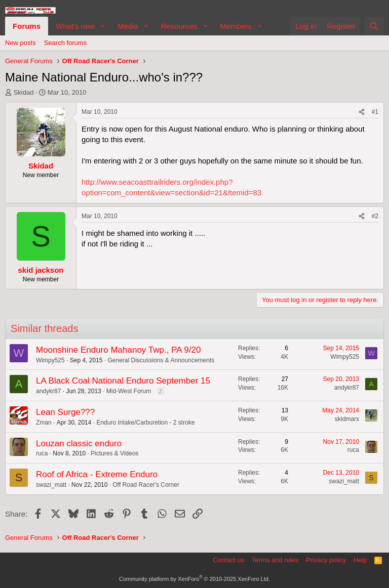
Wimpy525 (50, 360)
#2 (375, 216)
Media (128, 26)
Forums (27, 26)
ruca (42, 453)
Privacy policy (326, 560)
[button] (103, 26)
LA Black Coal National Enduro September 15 (123, 381)
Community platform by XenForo (194, 579)
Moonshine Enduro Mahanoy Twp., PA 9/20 (118, 350)
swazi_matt (51, 485)
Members (236, 26)
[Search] (374, 26)
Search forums (66, 43)
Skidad (24, 92)
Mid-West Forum (129, 391)
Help (360, 560)
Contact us (228, 560)
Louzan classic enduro (79, 444)
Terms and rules (275, 560)
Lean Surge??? (65, 412)
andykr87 (48, 391)
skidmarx (347, 419)
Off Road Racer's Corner (146, 485)
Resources (179, 26)
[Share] (362, 112)
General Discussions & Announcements (161, 360)
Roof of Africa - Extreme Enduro (97, 474)
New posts (21, 43)
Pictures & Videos (115, 453)
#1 (375, 112)
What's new (75, 26)
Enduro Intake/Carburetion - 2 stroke (145, 423)
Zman (44, 423)
